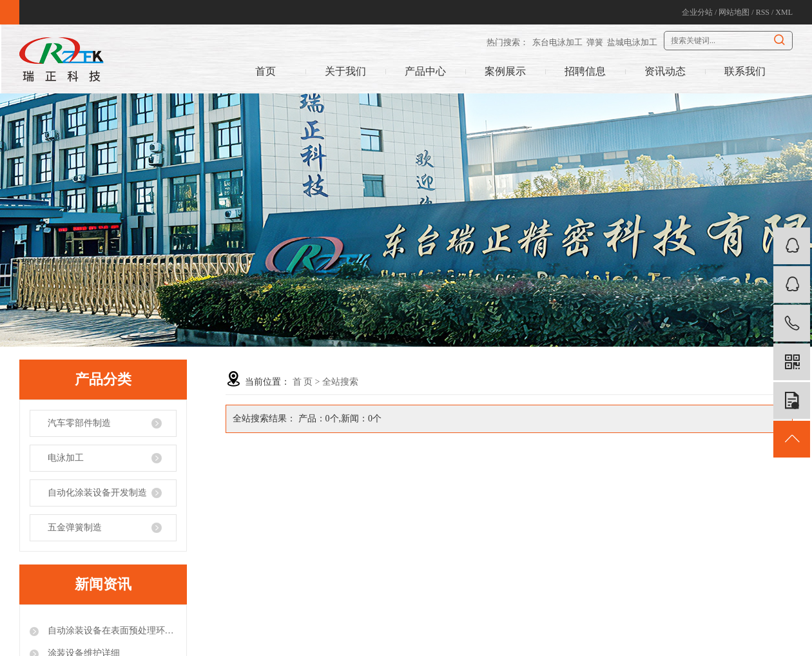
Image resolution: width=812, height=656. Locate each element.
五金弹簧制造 (75, 527)
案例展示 (505, 71)
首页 (266, 71)
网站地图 (734, 12)
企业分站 (697, 12)
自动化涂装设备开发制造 (97, 493)
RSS (763, 12)
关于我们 (345, 71)
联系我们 (745, 71)
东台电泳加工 (557, 42)
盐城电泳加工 (632, 42)
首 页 (303, 382)
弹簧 (595, 42)
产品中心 (425, 71)
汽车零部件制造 (79, 423)
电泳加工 (66, 458)
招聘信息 (585, 71)
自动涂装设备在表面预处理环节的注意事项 (111, 631)
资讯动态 (665, 71)
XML (784, 12)
